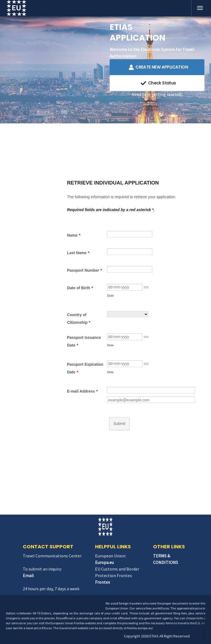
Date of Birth (80, 288)
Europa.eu (104, 562)
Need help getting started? (157, 94)
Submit (120, 424)
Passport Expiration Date (85, 368)
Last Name (78, 253)
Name (74, 235)
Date (110, 296)
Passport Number (84, 270)
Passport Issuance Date (84, 341)
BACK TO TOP (204, 624)
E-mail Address (82, 391)
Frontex (102, 582)
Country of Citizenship (79, 319)
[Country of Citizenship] (128, 314)
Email (28, 575)
